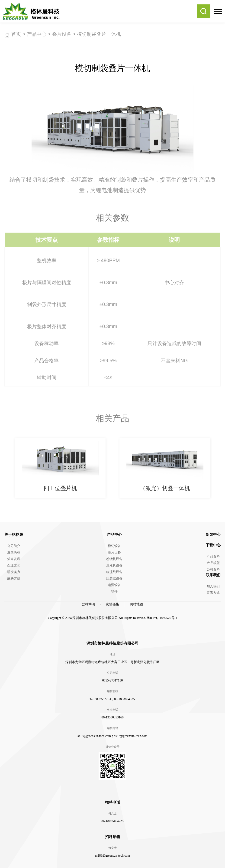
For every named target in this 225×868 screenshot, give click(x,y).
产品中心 (37, 34)
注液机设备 (114, 565)
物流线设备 (114, 572)
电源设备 (114, 585)
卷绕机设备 (114, 559)
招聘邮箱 (112, 837)
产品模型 (213, 563)
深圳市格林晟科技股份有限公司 (112, 643)
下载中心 (213, 545)
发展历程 (14, 552)
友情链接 (112, 604)
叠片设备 (62, 34)
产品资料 (213, 556)
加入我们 (213, 586)
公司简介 (14, 546)
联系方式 (213, 593)
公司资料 (213, 569)
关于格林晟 (14, 535)
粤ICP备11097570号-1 (162, 618)
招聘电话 (112, 802)
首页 (16, 34)
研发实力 (14, 572)
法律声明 (89, 604)
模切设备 (114, 546)
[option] (60, 468)
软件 (114, 591)
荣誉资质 (14, 559)
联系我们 (213, 575)
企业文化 (14, 565)
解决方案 (14, 578)
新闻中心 (213, 535)
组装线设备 (114, 578)
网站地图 (136, 604)
